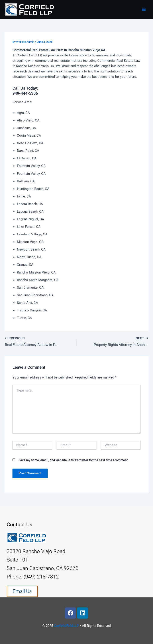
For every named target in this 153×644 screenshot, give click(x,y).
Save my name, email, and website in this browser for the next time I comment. (74, 460)
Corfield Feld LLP (66, 625)
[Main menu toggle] (144, 9)
